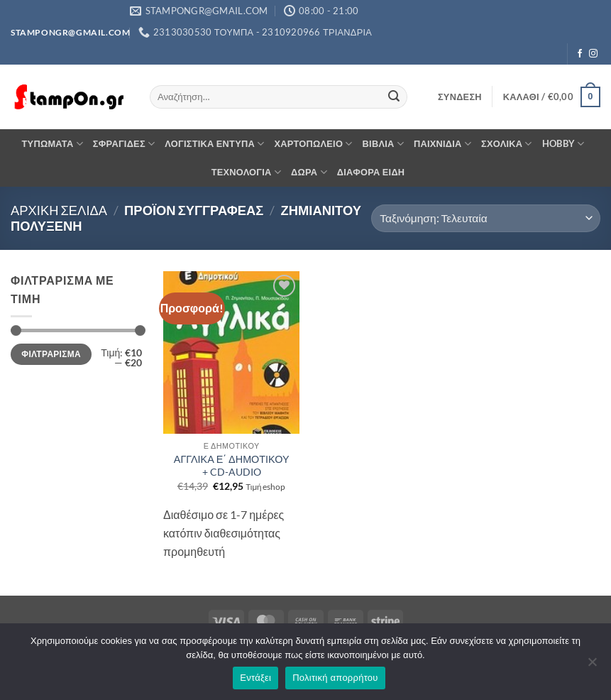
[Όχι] (592, 666)
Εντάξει (255, 678)
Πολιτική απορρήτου (335, 678)
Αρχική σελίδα (59, 210)
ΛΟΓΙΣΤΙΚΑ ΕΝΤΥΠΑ (214, 144)
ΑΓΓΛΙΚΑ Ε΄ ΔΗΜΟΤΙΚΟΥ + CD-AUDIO (232, 466)
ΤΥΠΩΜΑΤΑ (53, 144)
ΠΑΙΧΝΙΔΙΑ (442, 144)
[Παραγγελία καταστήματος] (486, 218)
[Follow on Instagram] (593, 54)
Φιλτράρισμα (51, 354)
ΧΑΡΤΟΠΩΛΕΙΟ (313, 144)
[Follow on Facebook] (580, 54)
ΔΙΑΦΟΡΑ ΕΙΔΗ (371, 172)
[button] (460, 97)
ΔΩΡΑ (309, 172)
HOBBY (563, 144)
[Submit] (394, 97)
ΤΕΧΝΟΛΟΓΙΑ (246, 172)
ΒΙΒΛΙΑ (383, 144)
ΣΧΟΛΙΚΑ (507, 144)
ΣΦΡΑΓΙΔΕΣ (124, 144)
